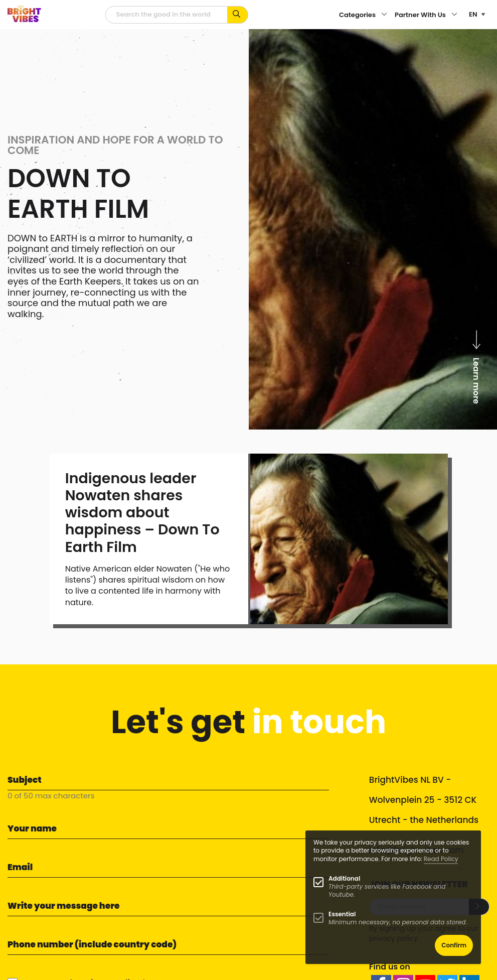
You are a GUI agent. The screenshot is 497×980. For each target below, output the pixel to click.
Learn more (476, 366)
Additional (344, 878)
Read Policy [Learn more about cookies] (441, 859)
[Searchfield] (167, 15)
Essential (342, 914)
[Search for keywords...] (238, 15)
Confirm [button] (454, 945)
